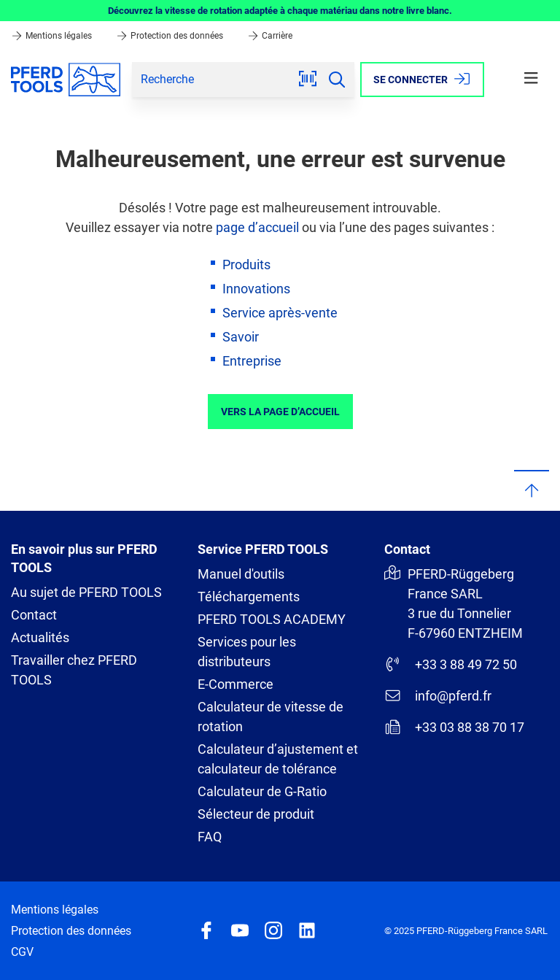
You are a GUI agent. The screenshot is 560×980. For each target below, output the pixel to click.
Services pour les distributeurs (247, 652)
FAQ (210, 837)
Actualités (40, 637)
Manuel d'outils (241, 574)
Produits (246, 265)
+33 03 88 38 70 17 (454, 727)
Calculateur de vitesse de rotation (271, 717)
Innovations (256, 289)
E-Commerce (236, 684)
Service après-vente (280, 313)
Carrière (270, 36)
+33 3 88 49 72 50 (451, 664)
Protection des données (171, 36)
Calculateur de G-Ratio (262, 791)
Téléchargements (249, 597)
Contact (34, 615)
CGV (22, 952)
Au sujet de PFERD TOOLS (86, 592)
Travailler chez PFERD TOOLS (74, 670)
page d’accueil (257, 227)
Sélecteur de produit (256, 814)
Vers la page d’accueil (280, 412)
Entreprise (252, 361)
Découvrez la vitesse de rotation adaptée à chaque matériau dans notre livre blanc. (280, 11)
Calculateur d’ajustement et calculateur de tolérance (278, 759)
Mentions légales (52, 36)
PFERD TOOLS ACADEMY (272, 619)
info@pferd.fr (438, 695)
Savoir (241, 337)
